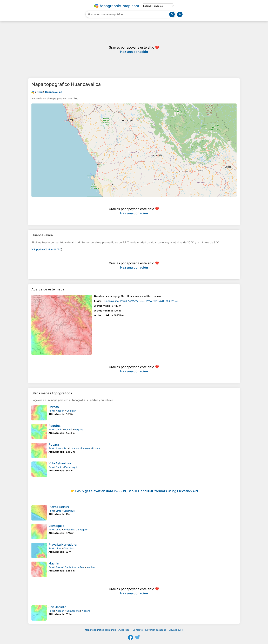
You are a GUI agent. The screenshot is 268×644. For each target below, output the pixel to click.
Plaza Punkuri (59, 507)
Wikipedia (37, 250)
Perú (51, 411)
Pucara (54, 445)
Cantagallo (56, 526)
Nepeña (86, 611)
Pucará (68, 430)
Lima (59, 511)
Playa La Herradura (63, 545)
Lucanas (74, 448)
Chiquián (71, 411)
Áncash (60, 411)
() (140, 301)
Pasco (59, 567)
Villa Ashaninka (60, 463)
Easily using (137, 491)
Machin (54, 563)
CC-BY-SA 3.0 (53, 250)
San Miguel (69, 511)
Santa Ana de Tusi (75, 567)
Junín (59, 430)
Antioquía (69, 530)
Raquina (55, 426)
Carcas (54, 407)
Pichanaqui (70, 467)
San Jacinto (57, 607)
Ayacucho (62, 448)
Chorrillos (69, 548)
